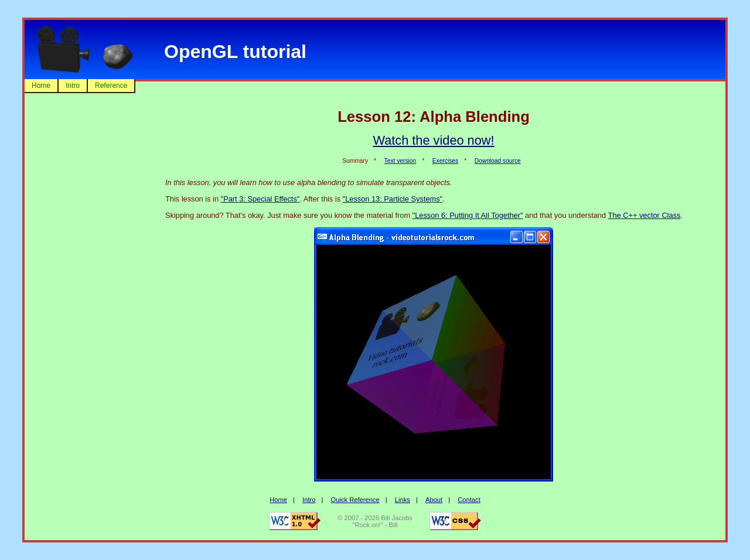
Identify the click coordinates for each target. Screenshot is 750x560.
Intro (73, 86)
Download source (498, 161)
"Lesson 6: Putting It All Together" (468, 215)
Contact (469, 500)
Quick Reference (355, 500)
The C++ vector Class (645, 215)
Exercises (445, 161)
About (434, 500)
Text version (400, 161)
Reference (111, 86)
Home (41, 86)
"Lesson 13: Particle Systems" (393, 199)
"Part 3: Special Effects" (260, 199)
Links (403, 500)
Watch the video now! (433, 140)
